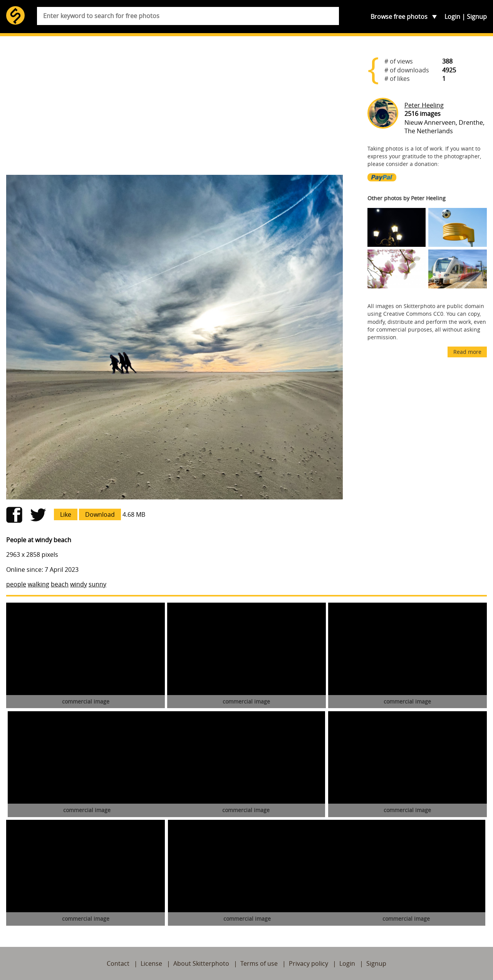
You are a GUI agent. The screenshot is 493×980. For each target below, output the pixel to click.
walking (39, 584)
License (151, 963)
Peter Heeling (424, 105)
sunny (97, 584)
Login (452, 17)
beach (60, 584)
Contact (118, 963)
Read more (467, 352)
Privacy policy (309, 963)
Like (66, 514)
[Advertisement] (174, 109)
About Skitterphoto (201, 963)
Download (100, 514)
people (16, 584)
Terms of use (259, 963)
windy (79, 584)
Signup (477, 17)
